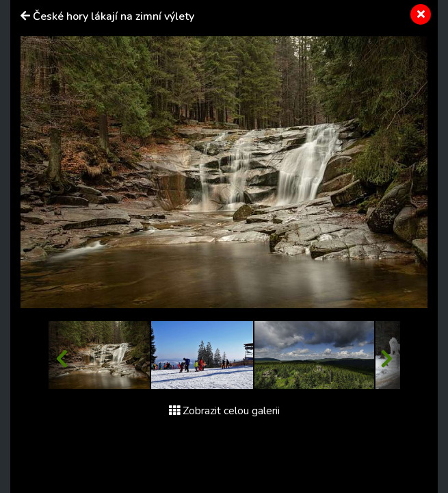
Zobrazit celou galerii (224, 411)
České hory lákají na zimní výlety (114, 16)
